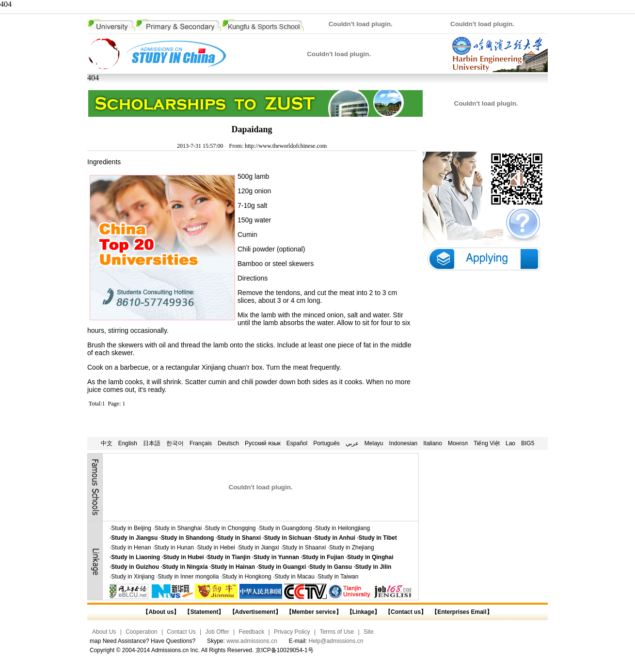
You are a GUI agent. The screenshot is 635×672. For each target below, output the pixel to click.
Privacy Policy (292, 632)
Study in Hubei (184, 557)
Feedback (251, 632)
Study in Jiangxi (259, 547)
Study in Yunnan (276, 557)
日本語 (152, 443)
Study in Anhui (335, 538)
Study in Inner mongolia (188, 577)
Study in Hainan (233, 567)
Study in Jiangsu (134, 538)
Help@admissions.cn (336, 641)
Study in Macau (294, 577)
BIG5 (528, 443)
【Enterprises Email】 (462, 612)
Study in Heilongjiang (342, 528)
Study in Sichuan (288, 538)
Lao (510, 443)
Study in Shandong (187, 538)
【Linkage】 (363, 612)
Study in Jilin (373, 567)
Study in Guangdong (285, 528)
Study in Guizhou (135, 567)
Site (369, 632)
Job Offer (217, 632)
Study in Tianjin (229, 557)
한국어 (175, 443)
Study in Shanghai (178, 528)
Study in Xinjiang (133, 577)
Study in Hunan (174, 547)
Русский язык (263, 443)
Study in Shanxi (239, 538)
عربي (352, 443)
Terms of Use (337, 632)
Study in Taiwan (338, 577)
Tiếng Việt (487, 443)
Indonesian (404, 443)
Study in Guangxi (282, 567)
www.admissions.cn (252, 641)
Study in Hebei (216, 547)
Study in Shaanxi (304, 547)
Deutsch (228, 443)
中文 (107, 443)
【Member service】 (314, 612)
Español (297, 443)
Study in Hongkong (246, 577)
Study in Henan (131, 547)
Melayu (374, 443)
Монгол (458, 443)
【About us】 (161, 612)
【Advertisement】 (255, 612)
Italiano (433, 443)
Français (201, 443)
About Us (104, 632)
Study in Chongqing (230, 528)
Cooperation (141, 632)
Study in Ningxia (185, 567)
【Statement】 (204, 612)
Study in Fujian (323, 557)
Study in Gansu (331, 567)
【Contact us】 (405, 612)
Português (326, 443)
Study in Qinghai (370, 557)
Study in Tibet (378, 538)
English (128, 443)
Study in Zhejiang (352, 547)
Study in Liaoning (135, 557)
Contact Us (181, 632)
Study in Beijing (131, 528)
